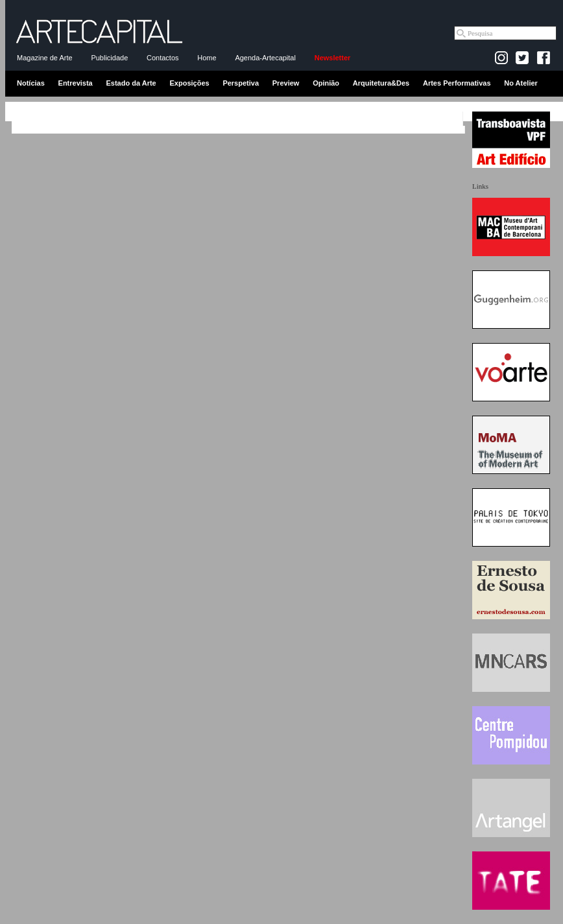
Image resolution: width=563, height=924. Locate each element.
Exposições (189, 83)
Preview (286, 83)
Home (207, 58)
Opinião (326, 83)
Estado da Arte (131, 83)
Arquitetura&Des (381, 83)
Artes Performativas (457, 83)
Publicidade (109, 58)
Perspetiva (241, 83)
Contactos (163, 58)
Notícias (31, 83)
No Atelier (521, 83)
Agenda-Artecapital (265, 58)
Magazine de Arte (45, 58)
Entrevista (76, 83)
